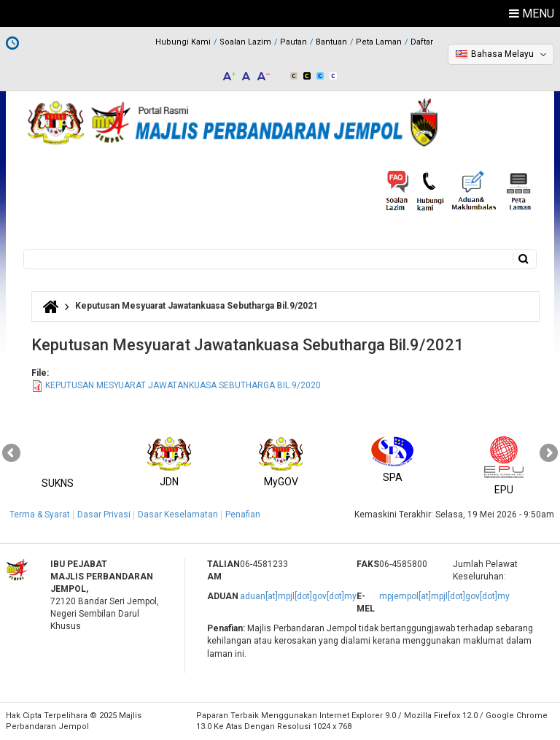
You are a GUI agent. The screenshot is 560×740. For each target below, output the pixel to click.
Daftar (422, 42)
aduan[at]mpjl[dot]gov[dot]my (298, 596)
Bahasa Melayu (502, 54)
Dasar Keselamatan (178, 514)
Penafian (243, 514)
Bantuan (331, 42)
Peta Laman (379, 42)
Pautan (293, 42)
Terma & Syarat (40, 514)
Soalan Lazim (245, 42)
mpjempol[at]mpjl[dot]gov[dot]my (444, 596)
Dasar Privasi (104, 514)
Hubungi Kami (183, 42)
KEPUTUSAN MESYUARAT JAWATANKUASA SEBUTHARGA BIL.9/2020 (183, 385)
